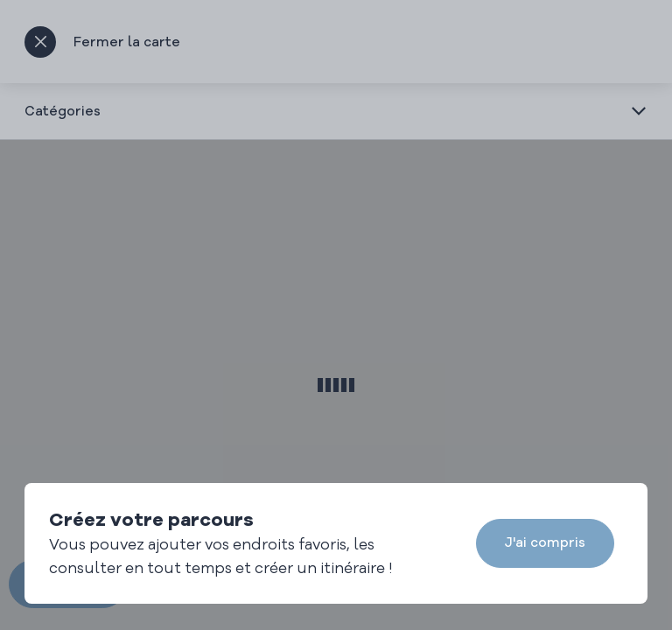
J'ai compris (545, 542)
